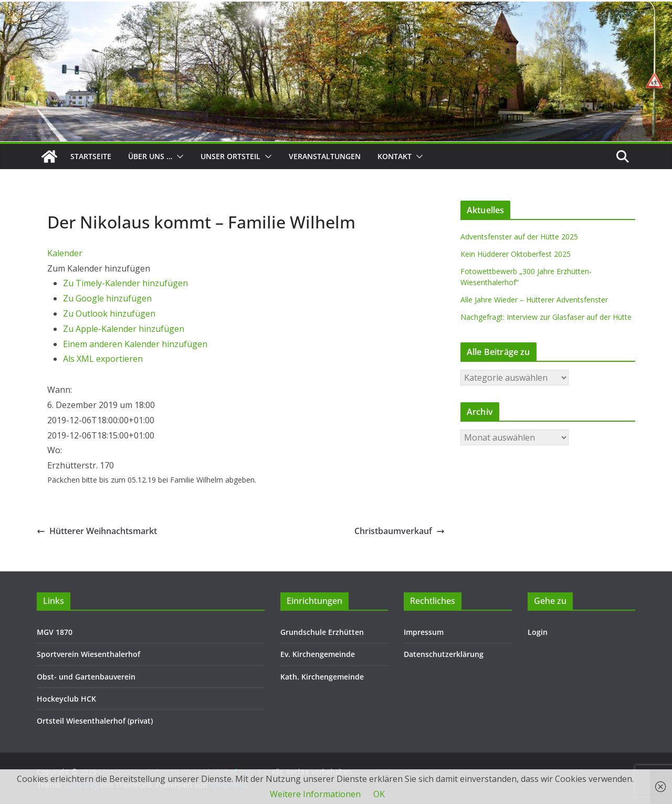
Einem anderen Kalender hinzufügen (135, 344)
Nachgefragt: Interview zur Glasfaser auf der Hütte (546, 317)
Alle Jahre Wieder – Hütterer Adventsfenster (534, 300)
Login (538, 632)
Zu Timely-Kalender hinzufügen (125, 283)
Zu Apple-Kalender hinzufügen (124, 329)
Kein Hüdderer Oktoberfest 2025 (516, 254)
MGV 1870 (55, 632)
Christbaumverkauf (400, 531)
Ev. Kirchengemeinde (318, 654)
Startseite (91, 156)
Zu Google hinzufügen (107, 298)
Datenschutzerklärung (444, 654)
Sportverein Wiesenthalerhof (88, 654)
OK (379, 794)
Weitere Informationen (315, 794)
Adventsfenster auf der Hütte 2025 (519, 237)
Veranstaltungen (325, 156)
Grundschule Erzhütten (322, 632)
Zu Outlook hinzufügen (109, 314)
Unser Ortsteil (230, 156)
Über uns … (150, 156)
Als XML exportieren (103, 359)
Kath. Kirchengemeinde (322, 677)
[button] (178, 156)
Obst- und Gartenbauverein (86, 677)
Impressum (424, 632)
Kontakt (395, 156)
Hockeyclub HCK (66, 699)
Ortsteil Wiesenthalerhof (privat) (95, 721)
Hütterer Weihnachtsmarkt (97, 531)
